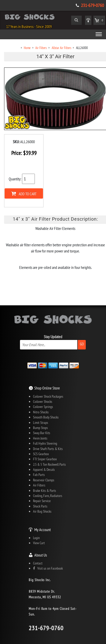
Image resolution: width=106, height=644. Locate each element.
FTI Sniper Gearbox (45, 459)
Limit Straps (41, 423)
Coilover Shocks (43, 402)
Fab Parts (39, 475)
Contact (38, 563)
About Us (41, 555)
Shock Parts (40, 506)
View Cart (39, 543)
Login (36, 538)
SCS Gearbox (41, 454)
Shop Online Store (47, 388)
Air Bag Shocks (42, 511)
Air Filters (39, 485)
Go (82, 344)
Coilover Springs (43, 407)
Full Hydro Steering (45, 443)
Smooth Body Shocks (46, 417)
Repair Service (42, 501)
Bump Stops (40, 428)
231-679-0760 (92, 5)
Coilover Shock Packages (48, 396)
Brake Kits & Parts (45, 491)
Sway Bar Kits (42, 433)
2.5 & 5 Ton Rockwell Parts (49, 464)
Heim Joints (40, 438)
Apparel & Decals (44, 470)
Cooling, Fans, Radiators (48, 496)
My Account (43, 530)
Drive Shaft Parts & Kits (48, 449)
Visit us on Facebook (48, 568)
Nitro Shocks (41, 412)
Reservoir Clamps (44, 480)
